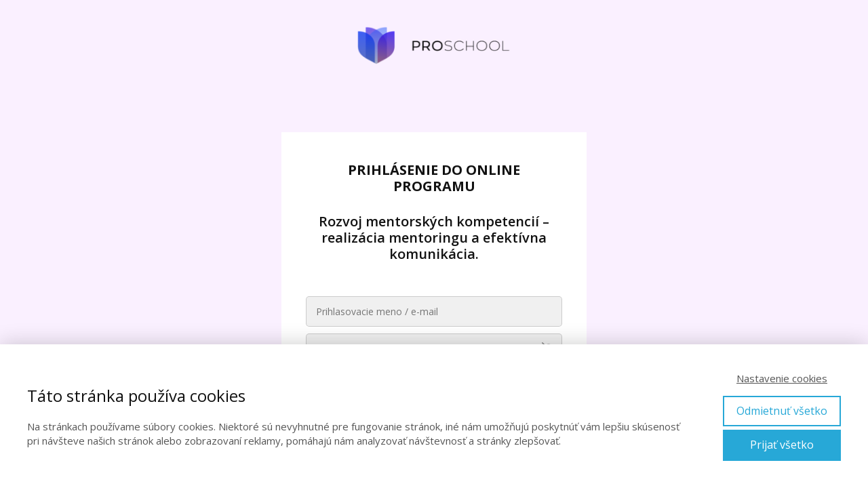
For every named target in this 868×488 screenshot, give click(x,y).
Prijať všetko (782, 445)
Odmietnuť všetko (782, 411)
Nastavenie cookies (782, 378)
